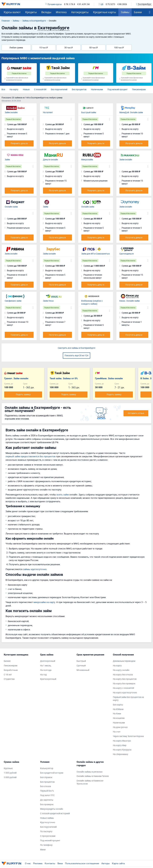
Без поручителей (59, 89)
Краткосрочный (48, 679)
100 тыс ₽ (119, 48)
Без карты (118, 705)
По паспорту (46, 831)
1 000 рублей (10, 773)
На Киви (117, 714)
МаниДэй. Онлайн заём (131, 112)
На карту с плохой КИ (123, 688)
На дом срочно (120, 727)
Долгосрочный (48, 661)
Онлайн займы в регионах (90, 772)
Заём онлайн (126, 159)
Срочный (81, 665)
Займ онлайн (11, 112)
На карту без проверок (124, 683)
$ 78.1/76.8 (70, 4)
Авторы (106, 863)
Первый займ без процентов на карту (128, 699)
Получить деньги (19, 143)
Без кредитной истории (52, 773)
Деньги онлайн (50, 159)
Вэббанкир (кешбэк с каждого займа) (92, 302)
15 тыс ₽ (44, 48)
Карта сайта (118, 863)
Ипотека (61, 12)
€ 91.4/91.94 (83, 4)
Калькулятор (47, 768)
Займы (125, 12)
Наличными (97, 89)
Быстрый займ (89, 112)
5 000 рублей (10, 777)
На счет (117, 732)
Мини (43, 849)
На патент (48, 112)
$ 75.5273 (110, 4)
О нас (28, 863)
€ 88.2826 (122, 4)
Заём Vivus (48, 301)
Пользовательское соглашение (82, 863)
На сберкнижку (121, 754)
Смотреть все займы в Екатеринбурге (76, 348)
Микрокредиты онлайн (52, 809)
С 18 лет (8, 675)
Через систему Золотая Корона (128, 736)
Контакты (50, 863)
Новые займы (47, 818)
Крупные (8, 768)
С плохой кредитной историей (55, 813)
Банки (138, 12)
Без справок (46, 777)
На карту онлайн (121, 670)
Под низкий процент (118, 89)
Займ (7, 159)
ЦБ (101, 4)
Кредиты (31, 12)
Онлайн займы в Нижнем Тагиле (93, 776)
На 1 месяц (46, 665)
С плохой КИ (40, 89)
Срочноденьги (127, 254)
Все (3, 89)
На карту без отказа (123, 675)
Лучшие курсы (54, 4)
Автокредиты (80, 12)
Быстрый (81, 661)
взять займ (63, 495)
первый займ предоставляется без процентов (31, 456)
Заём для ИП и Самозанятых (95, 254)
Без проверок (47, 804)
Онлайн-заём (11, 207)
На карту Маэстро (122, 741)
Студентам (9, 679)
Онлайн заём (88, 207)
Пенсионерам (139, 89)
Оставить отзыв (136, 413)
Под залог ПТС (47, 795)
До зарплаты (47, 800)
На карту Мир (120, 745)
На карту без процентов (125, 679)
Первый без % (47, 791)
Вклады (46, 12)
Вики (60, 863)
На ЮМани (118, 709)
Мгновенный (83, 670)
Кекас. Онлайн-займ (129, 301)
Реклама (38, 863)
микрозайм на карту (44, 602)
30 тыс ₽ (69, 48)
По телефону (46, 845)
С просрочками (48, 836)
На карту (14, 89)
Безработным (11, 670)
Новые (26, 89)
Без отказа (46, 786)
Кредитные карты (105, 12)
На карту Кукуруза (122, 750)
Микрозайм (87, 159)
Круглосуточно (48, 822)
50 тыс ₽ (94, 48)
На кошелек (119, 718)
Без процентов (79, 89)
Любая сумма (16, 48)
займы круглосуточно (35, 569)
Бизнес (7, 661)
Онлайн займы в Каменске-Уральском (90, 782)
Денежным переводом (124, 661)
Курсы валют (12, 12)
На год (43, 675)
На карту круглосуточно (125, 693)
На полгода (46, 670)
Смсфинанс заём (13, 301)
